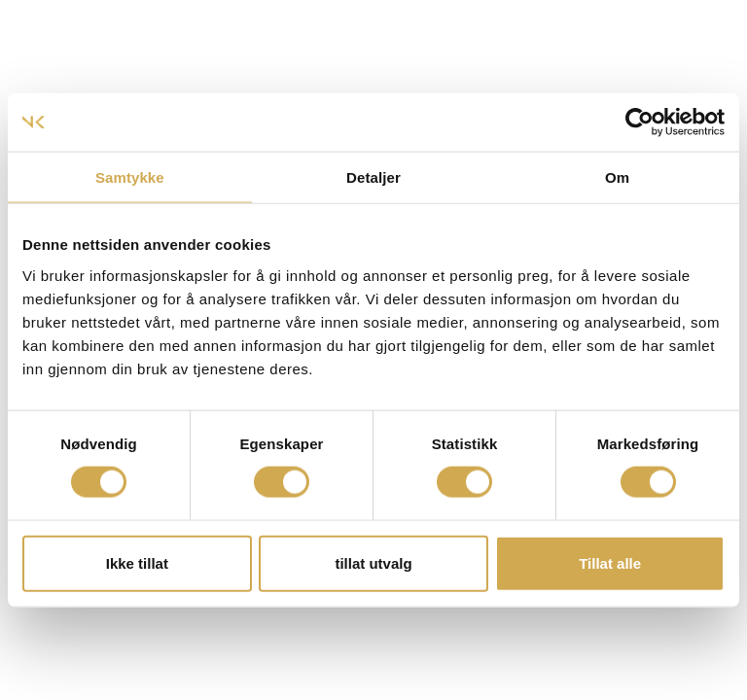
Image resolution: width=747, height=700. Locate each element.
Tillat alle (610, 562)
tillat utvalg (373, 562)
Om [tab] (617, 177)
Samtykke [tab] (130, 177)
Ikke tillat (137, 562)
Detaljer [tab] (373, 177)
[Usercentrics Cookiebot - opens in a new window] (640, 122)
